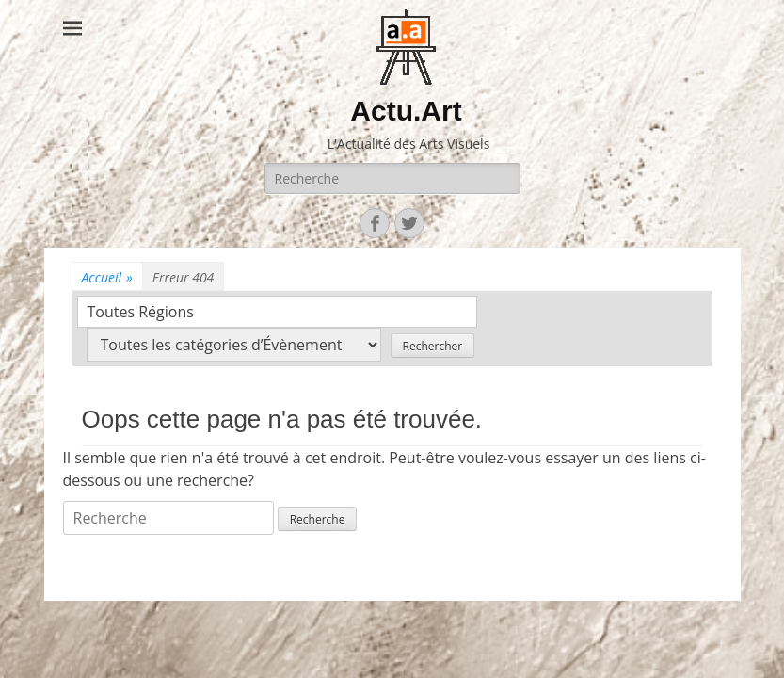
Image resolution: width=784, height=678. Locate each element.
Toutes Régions (141, 312)
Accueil (107, 277)
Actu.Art (406, 111)
